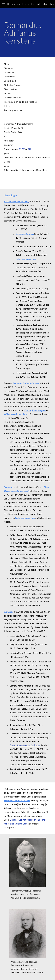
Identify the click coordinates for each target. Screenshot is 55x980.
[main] (28, 33)
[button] (4, 4)
